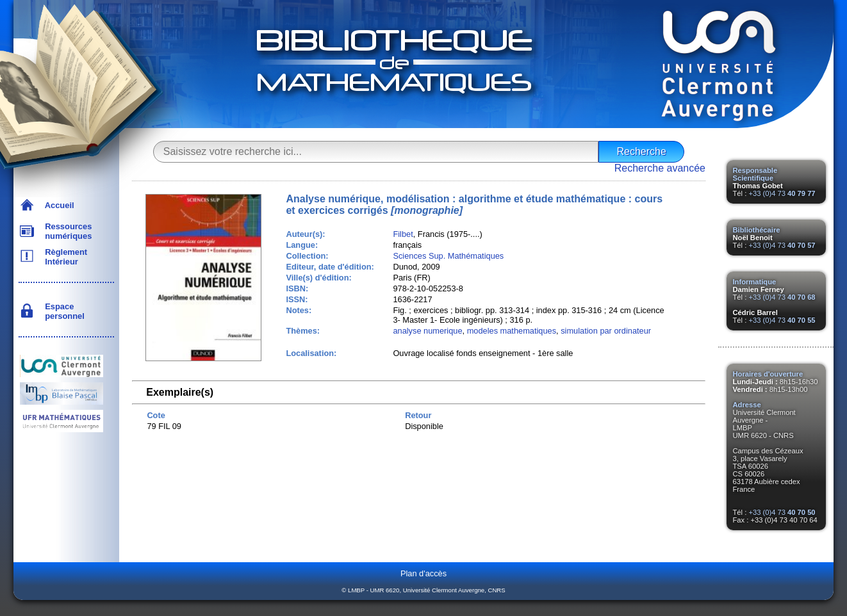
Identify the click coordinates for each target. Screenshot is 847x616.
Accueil (57, 205)
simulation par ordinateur (606, 331)
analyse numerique (427, 331)
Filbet (403, 234)
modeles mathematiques (512, 331)
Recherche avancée (660, 168)
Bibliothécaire (757, 230)
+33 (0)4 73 (782, 193)
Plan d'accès (423, 573)
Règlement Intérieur (64, 257)
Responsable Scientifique (755, 174)
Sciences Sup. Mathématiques (448, 256)
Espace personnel (62, 311)
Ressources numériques (66, 231)
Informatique (755, 282)
